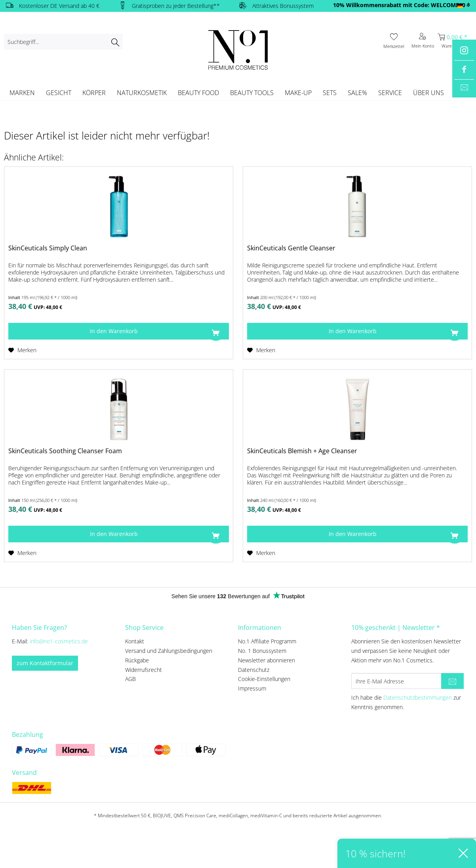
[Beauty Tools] (252, 93)
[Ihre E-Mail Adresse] (396, 681)
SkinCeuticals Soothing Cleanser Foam (65, 451)
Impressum (252, 688)
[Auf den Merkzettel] (22, 350)
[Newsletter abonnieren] (452, 681)
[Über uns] (428, 93)
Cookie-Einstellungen (264, 679)
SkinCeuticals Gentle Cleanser (291, 248)
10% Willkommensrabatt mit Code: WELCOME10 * (402, 5)
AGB (130, 679)
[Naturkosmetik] (142, 93)
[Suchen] (115, 42)
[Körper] (94, 93)
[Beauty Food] (198, 93)
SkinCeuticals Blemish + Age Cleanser (302, 451)
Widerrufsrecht (144, 670)
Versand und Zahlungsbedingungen (169, 651)
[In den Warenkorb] (119, 331)
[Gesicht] (59, 93)
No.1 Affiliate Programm (267, 641)
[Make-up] (298, 93)
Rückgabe (137, 660)
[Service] (390, 93)
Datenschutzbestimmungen (418, 697)
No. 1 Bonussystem (262, 651)
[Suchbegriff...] (63, 42)
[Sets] (330, 93)
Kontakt (135, 641)
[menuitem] (63, 42)
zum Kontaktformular (45, 663)
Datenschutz (254, 670)
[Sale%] (357, 93)
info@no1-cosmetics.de (59, 641)
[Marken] (22, 93)
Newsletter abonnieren (267, 660)
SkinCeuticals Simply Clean (48, 248)
